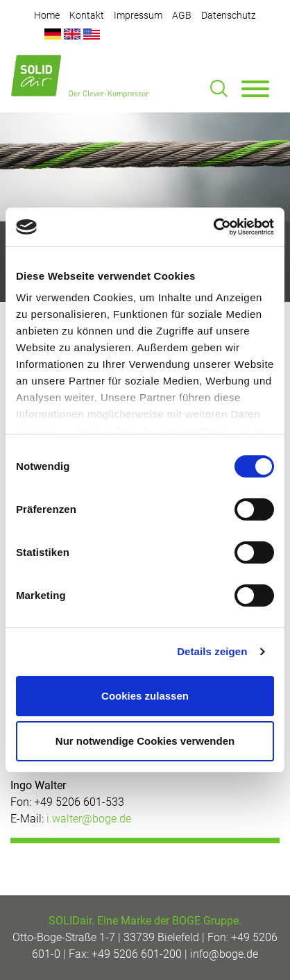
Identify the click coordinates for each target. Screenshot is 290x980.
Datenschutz (229, 16)
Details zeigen (212, 651)
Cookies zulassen (145, 696)
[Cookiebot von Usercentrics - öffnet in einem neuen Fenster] (213, 227)
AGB (182, 16)
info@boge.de (224, 954)
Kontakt (87, 16)
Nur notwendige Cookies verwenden (145, 741)
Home (47, 16)
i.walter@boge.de (89, 819)
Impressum (138, 16)
